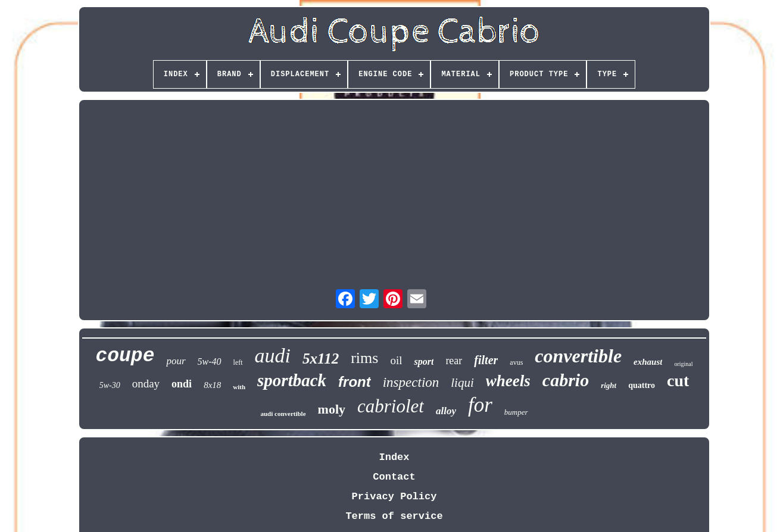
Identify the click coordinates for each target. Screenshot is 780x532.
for (480, 405)
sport (424, 362)
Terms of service (394, 516)
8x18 (212, 385)
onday (146, 384)
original (683, 364)
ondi (182, 384)
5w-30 (110, 385)
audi (273, 356)
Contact (394, 477)
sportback (292, 380)
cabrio (566, 380)
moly (332, 409)
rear (454, 361)
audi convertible (283, 414)
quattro (642, 385)
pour (176, 361)
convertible (578, 356)
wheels (508, 381)
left (238, 362)
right (609, 385)
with (239, 387)
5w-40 (210, 362)
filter (486, 360)
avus (516, 362)
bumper (516, 412)
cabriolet (391, 406)
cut (678, 381)
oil (396, 360)
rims (364, 358)
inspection (411, 382)
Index (394, 457)
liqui (462, 383)
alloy (446, 411)
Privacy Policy (394, 497)
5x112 (321, 359)
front (355, 382)
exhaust (648, 362)
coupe (125, 356)
